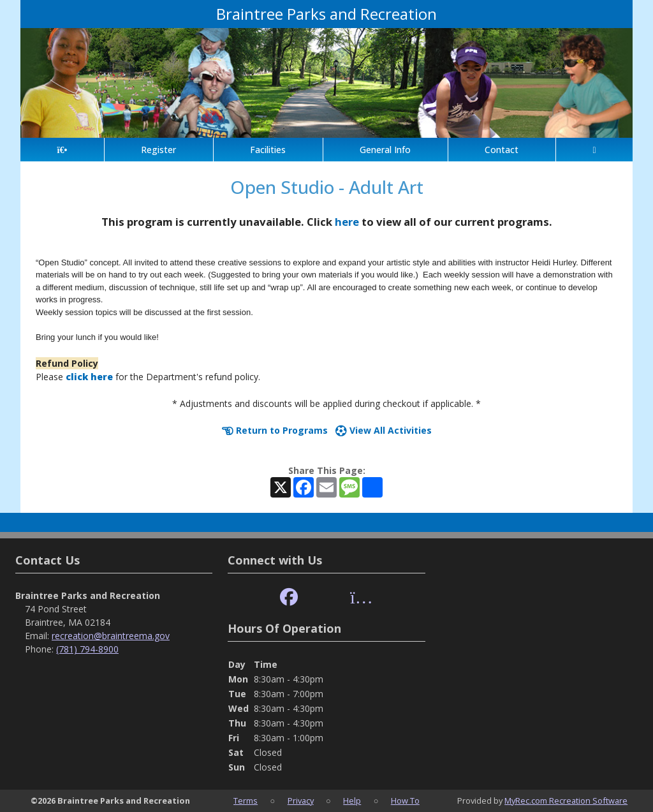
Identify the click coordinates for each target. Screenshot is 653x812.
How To (405, 801)
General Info (385, 150)
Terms (246, 801)
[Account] (594, 150)
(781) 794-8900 (87, 649)
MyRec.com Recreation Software (566, 801)
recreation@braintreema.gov (111, 636)
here (347, 222)
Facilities (268, 150)
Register (158, 150)
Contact (502, 150)
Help (352, 801)
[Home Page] (62, 150)
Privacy (301, 801)
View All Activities (384, 430)
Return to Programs (275, 430)
